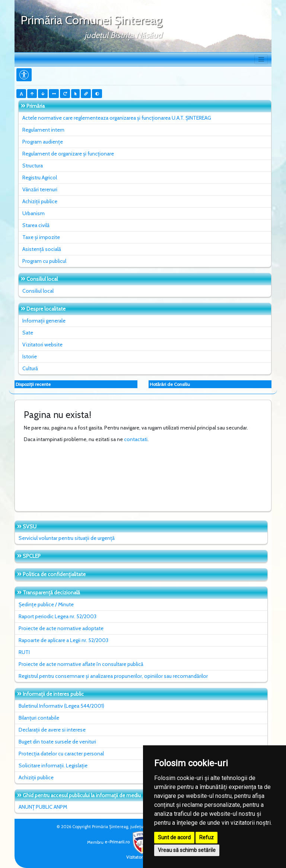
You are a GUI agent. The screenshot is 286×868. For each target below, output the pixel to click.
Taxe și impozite (41, 237)
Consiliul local (38, 291)
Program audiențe (43, 142)
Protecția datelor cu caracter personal (61, 754)
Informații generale (44, 321)
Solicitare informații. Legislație (53, 765)
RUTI (24, 652)
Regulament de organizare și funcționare (68, 154)
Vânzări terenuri (40, 189)
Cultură (30, 368)
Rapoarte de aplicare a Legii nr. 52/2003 (63, 640)
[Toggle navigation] (261, 59)
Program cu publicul (44, 261)
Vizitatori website (42, 345)
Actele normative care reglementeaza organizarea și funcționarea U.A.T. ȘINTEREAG (117, 118)
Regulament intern (43, 130)
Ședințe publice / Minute (46, 604)
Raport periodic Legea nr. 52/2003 (58, 616)
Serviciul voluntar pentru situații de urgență (67, 538)
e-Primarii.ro (129, 842)
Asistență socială (42, 249)
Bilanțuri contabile (39, 718)
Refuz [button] (206, 837)
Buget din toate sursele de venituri (57, 742)
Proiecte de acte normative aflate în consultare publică (81, 664)
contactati (136, 439)
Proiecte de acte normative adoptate (61, 628)
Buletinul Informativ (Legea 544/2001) (61, 706)
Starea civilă (36, 225)
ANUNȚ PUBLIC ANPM (43, 807)
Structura (33, 166)
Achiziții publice (40, 201)
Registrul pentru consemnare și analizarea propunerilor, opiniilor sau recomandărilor (113, 676)
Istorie (30, 356)
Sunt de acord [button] (174, 837)
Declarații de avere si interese (52, 730)
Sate (28, 333)
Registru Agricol (40, 177)
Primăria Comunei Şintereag (91, 20)
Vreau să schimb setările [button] (187, 850)
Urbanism (34, 213)
